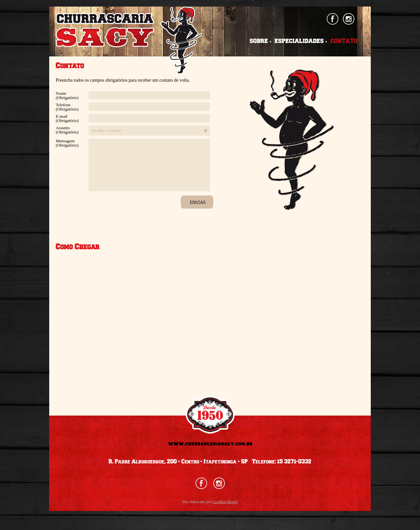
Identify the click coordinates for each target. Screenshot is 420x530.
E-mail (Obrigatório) (67, 118)
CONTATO (344, 41)
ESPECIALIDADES (299, 41)
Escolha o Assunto (106, 131)
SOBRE (259, 41)
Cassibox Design (225, 502)
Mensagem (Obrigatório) (67, 143)
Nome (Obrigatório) (67, 95)
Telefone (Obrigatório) (67, 107)
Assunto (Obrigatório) (67, 130)
